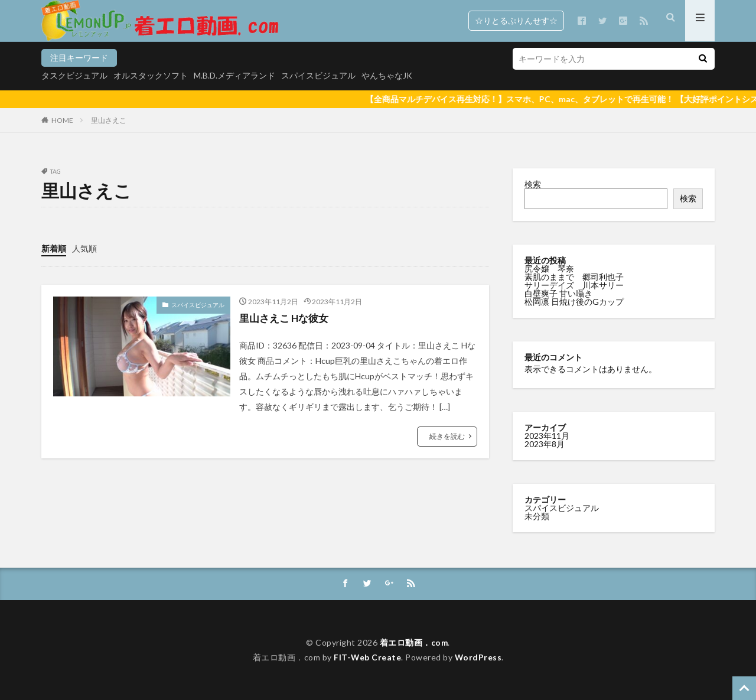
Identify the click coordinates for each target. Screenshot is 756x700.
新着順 (54, 248)
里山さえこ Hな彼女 (286, 318)
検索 (533, 184)
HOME (62, 120)
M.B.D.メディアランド (234, 75)
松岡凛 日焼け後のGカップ (575, 302)
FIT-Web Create (367, 657)
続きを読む (447, 436)
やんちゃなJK (387, 75)
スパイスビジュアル (318, 75)
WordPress (479, 657)
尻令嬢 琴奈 (550, 268)
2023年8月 (545, 444)
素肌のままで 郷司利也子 (575, 277)
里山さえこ (109, 120)
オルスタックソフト (151, 75)
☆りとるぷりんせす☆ (516, 20)
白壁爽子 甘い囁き (559, 293)
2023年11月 (547, 436)
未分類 (537, 516)
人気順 (84, 248)
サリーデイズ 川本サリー (574, 285)
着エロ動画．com (414, 642)
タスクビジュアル (74, 75)
